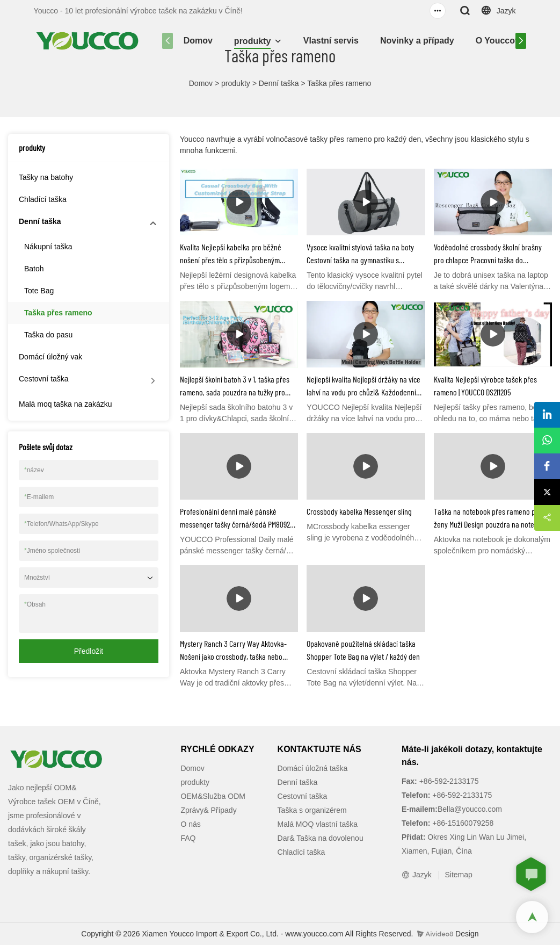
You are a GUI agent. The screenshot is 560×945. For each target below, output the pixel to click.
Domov (198, 41)
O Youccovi (499, 41)
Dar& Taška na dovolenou (321, 838)
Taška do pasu (48, 335)
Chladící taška (43, 199)
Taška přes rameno (339, 83)
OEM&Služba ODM (213, 796)
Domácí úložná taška (313, 768)
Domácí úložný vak (50, 357)
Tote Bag (39, 291)
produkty (252, 41)
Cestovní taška (44, 379)
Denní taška (279, 83)
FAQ (188, 838)
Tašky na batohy (46, 177)
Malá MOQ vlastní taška (318, 824)
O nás (190, 824)
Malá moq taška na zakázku (66, 404)
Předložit (89, 651)
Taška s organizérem (312, 810)
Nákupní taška (48, 247)
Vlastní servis (331, 41)
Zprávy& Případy (208, 810)
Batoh (34, 269)
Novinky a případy (417, 41)
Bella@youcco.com (470, 809)
